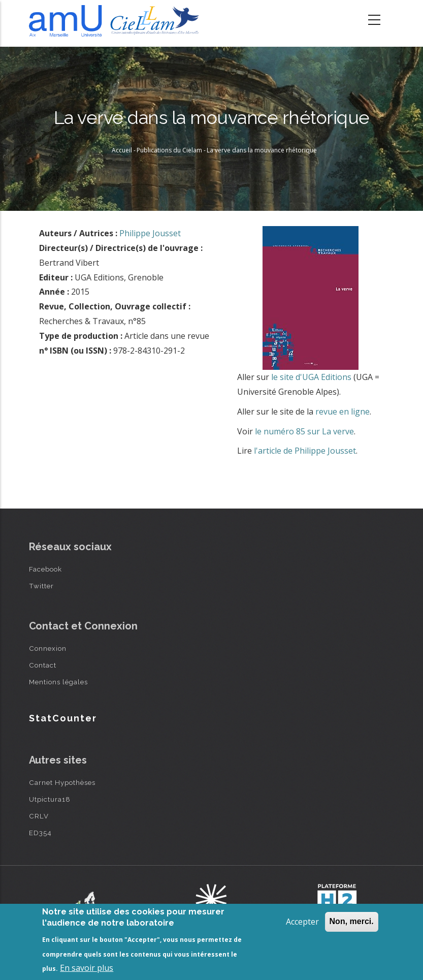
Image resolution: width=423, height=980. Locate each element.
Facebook (45, 569)
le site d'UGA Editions (311, 377)
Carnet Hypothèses (62, 782)
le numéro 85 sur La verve (304, 431)
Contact (43, 665)
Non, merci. (352, 921)
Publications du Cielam (169, 150)
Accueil (122, 150)
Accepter (302, 922)
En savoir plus (87, 968)
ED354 (40, 833)
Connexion (48, 648)
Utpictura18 (50, 799)
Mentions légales (58, 682)
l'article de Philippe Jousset (305, 451)
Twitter (41, 586)
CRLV (39, 816)
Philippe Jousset (150, 233)
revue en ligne (343, 412)
